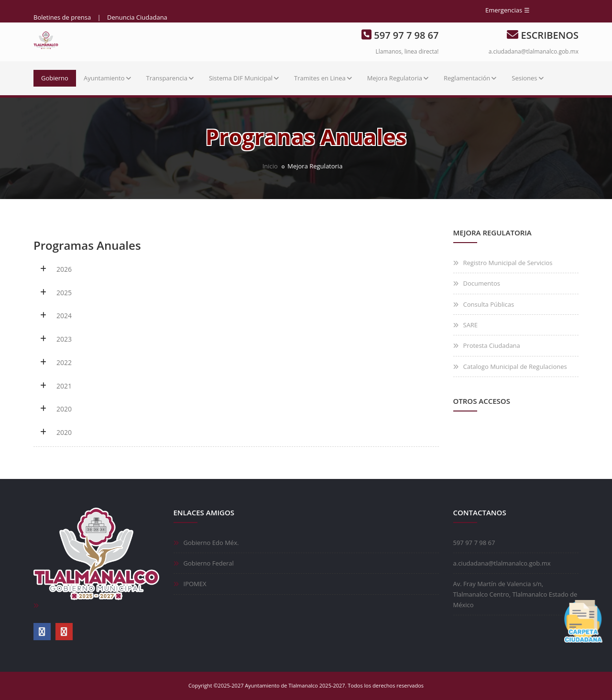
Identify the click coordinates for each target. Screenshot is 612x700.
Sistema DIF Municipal (244, 78)
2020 (64, 409)
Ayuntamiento (107, 78)
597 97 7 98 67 (474, 543)
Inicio (270, 166)
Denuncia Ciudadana (137, 17)
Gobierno (55, 78)
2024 (64, 316)
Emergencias (504, 10)
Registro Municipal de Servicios (508, 263)
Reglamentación (470, 78)
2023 (64, 339)
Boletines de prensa (62, 17)
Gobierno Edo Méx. (211, 543)
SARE (471, 325)
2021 (64, 386)
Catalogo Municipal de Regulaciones (515, 367)
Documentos (482, 283)
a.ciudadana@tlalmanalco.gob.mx (534, 51)
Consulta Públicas (489, 304)
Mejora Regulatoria (398, 78)
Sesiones (527, 78)
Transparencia (170, 78)
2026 (64, 269)
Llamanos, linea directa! (407, 51)
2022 (64, 362)
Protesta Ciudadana (492, 345)
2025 (64, 293)
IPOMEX (195, 584)
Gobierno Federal (209, 563)
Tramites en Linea (323, 78)
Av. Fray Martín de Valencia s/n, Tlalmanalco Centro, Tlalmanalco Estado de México (515, 594)
